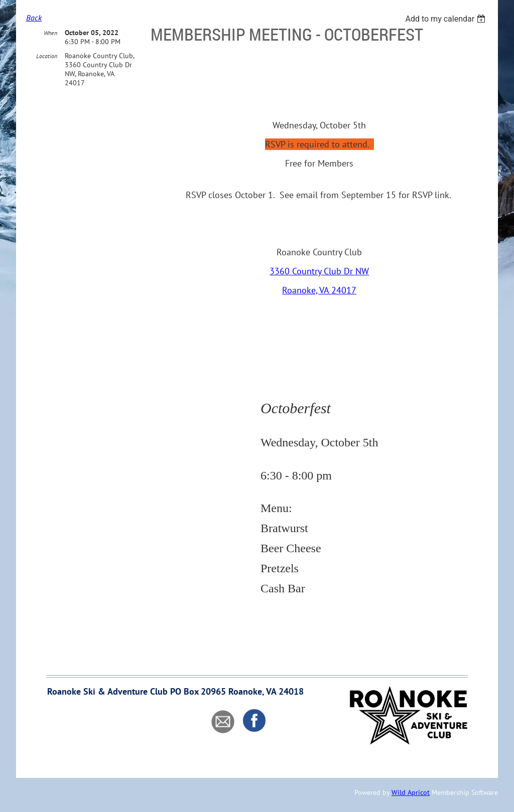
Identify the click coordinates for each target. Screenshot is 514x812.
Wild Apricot (411, 792)
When (50, 33)
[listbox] (446, 19)
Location (47, 56)
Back (34, 18)
